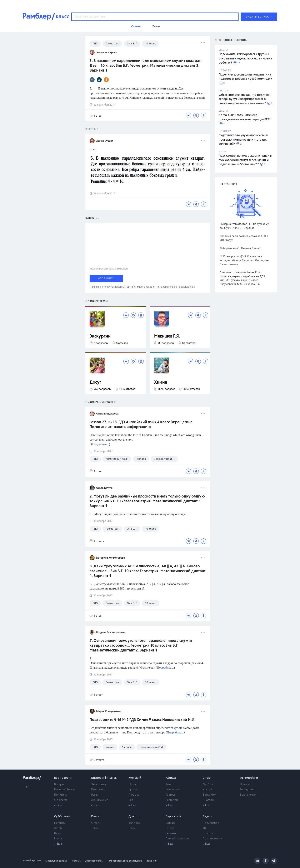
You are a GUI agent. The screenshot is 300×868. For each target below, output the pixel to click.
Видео (207, 816)
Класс (96, 816)
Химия (161, 382)
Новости (245, 784)
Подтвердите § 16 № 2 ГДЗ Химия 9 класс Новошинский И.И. (142, 720)
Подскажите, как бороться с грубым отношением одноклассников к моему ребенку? (245, 59)
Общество (61, 800)
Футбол (208, 784)
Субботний (62, 816)
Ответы (96, 823)
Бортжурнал (248, 795)
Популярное (211, 823)
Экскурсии (100, 336)
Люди (58, 828)
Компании (98, 790)
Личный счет (99, 800)
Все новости (63, 778)
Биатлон (208, 800)
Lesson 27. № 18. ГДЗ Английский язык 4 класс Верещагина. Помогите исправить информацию (142, 425)
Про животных (212, 839)
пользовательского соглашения (176, 287)
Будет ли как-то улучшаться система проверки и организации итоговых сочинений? (244, 140)
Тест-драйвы (248, 790)
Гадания (171, 833)
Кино (169, 784)
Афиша (171, 778)
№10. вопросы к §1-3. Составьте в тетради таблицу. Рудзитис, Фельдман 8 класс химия (244, 260)
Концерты (172, 790)
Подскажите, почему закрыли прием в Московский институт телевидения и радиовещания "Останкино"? (245, 160)
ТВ (204, 828)
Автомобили (249, 778)
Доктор (134, 816)
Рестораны (173, 800)
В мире (59, 784)
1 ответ (96, 115)
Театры (170, 795)
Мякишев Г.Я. (167, 336)
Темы (95, 828)
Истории (60, 823)
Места (58, 839)
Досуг (95, 382)
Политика (60, 795)
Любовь (134, 795)
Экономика (99, 784)
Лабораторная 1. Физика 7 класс (240, 248)
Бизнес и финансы (104, 778)
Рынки (95, 795)
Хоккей (207, 790)
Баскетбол (210, 795)
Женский (135, 778)
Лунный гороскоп (177, 839)
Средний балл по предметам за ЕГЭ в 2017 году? (244, 238)
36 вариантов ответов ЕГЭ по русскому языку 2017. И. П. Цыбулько (244, 226)
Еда (131, 800)
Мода (132, 784)
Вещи (58, 833)
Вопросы (134, 823)
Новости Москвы (65, 790)
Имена (170, 828)
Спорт (207, 778)
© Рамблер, (29, 861)
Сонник (170, 823)
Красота (134, 790)
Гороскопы (174, 816)
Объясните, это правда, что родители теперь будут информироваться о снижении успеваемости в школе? (245, 99)
